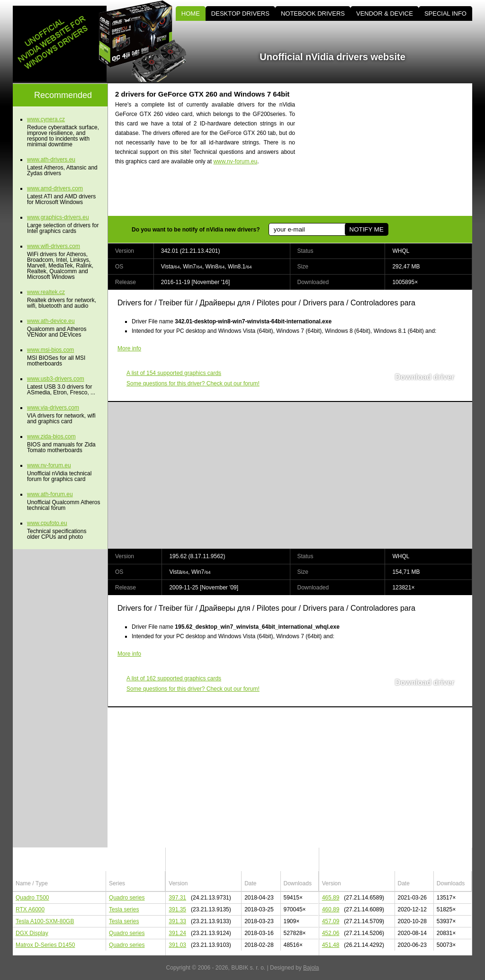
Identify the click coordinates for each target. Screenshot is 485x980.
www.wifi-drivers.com (54, 246)
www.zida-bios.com (51, 437)
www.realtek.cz (46, 292)
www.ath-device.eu (51, 321)
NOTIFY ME (366, 229)
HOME (191, 13)
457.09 (331, 921)
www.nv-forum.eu (235, 161)
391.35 (177, 909)
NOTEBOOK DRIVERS (313, 13)
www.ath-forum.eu (50, 494)
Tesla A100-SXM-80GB (45, 921)
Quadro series (127, 898)
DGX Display (32, 933)
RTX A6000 (30, 909)
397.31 (177, 898)
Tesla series (124, 909)
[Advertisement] (392, 150)
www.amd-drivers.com (55, 188)
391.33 (177, 921)
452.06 (331, 933)
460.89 (331, 909)
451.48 (331, 945)
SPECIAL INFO (445, 13)
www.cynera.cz (46, 119)
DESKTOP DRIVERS (240, 13)
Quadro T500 (32, 898)
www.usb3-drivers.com (56, 379)
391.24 (177, 933)
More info (129, 348)
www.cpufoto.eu (47, 523)
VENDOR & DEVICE (385, 13)
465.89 (331, 898)
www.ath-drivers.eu (51, 160)
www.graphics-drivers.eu (58, 217)
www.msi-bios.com (50, 350)
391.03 (177, 945)
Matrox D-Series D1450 (45, 945)
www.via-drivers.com (53, 408)
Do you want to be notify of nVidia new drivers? (196, 230)
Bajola (311, 968)
